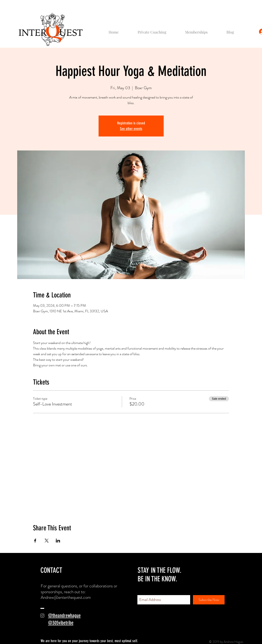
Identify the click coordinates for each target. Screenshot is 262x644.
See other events (131, 129)
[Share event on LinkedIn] (58, 541)
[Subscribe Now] (209, 600)
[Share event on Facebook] (35, 541)
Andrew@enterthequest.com (66, 597)
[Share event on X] (47, 541)
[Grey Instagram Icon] (42, 616)
